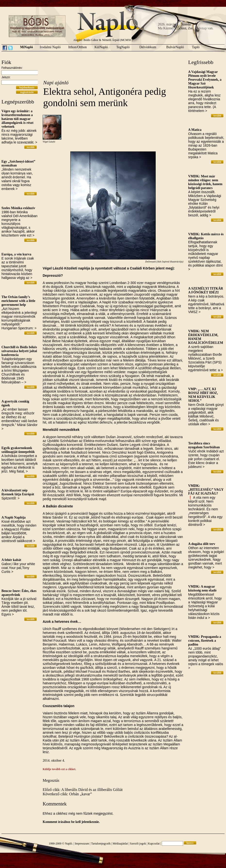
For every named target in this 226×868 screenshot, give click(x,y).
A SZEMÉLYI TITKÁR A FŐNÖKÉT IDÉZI (206, 290)
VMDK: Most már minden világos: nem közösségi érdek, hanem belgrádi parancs (205, 182)
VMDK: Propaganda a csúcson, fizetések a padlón (205, 641)
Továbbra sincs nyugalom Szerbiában (204, 445)
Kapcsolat (154, 844)
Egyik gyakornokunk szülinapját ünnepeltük (18, 450)
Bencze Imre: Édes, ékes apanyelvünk (19, 593)
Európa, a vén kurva (16, 254)
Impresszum (82, 844)
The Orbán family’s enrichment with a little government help (18, 301)
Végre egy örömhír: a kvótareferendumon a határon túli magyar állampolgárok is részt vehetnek (17, 119)
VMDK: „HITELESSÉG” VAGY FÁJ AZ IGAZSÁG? (206, 490)
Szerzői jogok (138, 844)
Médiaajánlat (120, 844)
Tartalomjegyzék (101, 844)
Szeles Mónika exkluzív (18, 208)
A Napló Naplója (14, 517)
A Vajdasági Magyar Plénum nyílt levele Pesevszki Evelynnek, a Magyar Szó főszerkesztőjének (205, 80)
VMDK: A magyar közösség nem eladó (202, 588)
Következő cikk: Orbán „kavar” (67, 794)
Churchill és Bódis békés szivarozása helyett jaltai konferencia (19, 351)
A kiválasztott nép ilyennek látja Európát (18, 492)
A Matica (195, 130)
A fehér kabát (11, 560)
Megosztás (51, 780)
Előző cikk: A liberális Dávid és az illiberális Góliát (83, 790)
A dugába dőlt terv (202, 544)
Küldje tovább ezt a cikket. (59, 769)
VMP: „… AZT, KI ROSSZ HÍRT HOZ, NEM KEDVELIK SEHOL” (203, 395)
